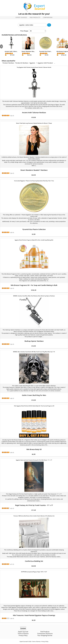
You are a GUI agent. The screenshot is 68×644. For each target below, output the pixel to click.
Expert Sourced (21, 17)
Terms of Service (23, 634)
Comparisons (48, 17)
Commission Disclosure (45, 634)
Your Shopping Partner (45, 635)
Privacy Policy (23, 635)
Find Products (35, 17)
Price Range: (24, 31)
